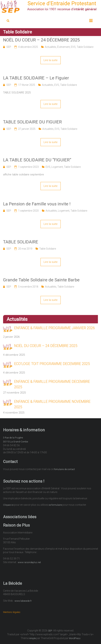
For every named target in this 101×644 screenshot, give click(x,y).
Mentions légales (12, 612)
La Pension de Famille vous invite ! (37, 204)
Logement (57, 167)
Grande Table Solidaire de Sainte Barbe (41, 280)
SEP (9, 47)
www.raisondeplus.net (29, 562)
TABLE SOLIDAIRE (21, 242)
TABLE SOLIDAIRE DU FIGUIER (32, 122)
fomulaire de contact (64, 469)
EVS (73, 47)
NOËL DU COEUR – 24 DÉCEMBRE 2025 (41, 40)
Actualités (50, 47)
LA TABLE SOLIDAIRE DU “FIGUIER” (37, 160)
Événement (63, 47)
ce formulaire (55, 505)
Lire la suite (51, 60)
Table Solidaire (85, 47)
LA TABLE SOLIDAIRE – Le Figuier (36, 78)
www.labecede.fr (23, 601)
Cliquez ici (8, 505)
